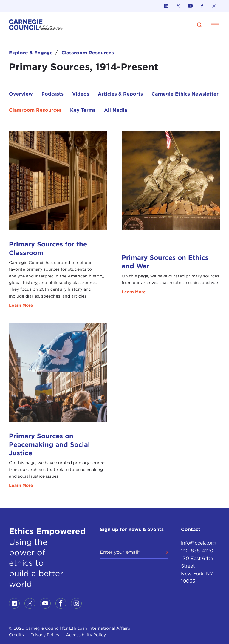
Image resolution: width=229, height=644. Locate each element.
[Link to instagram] (214, 6)
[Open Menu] (215, 25)
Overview (21, 94)
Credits (16, 635)
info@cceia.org (198, 543)
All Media (116, 110)
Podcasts (52, 94)
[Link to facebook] (202, 6)
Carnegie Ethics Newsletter (185, 94)
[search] (200, 25)
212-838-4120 (197, 551)
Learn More (21, 305)
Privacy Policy (45, 635)
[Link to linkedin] (166, 6)
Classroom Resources (88, 53)
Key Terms (83, 110)
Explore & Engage (31, 53)
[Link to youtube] (190, 6)
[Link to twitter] (178, 6)
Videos (81, 94)
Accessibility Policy (86, 635)
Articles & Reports (120, 94)
